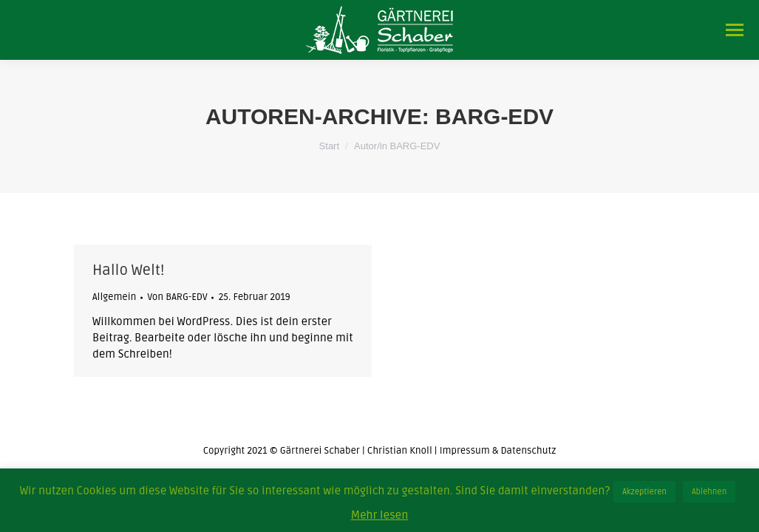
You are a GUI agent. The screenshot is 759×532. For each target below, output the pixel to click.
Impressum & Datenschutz (498, 451)
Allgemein (114, 297)
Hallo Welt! (128, 270)
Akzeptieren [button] (644, 492)
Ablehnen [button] (709, 492)
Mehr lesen (380, 515)
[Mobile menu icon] (735, 30)
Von (177, 297)
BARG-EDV (494, 116)
